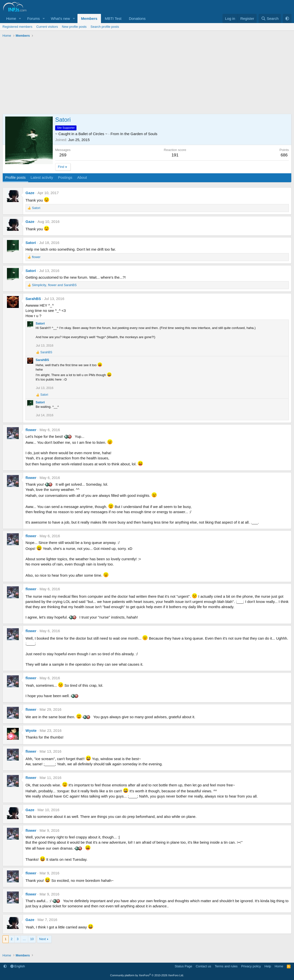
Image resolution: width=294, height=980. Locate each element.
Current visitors (47, 27)
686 (284, 155)
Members (89, 18)
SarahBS (33, 299)
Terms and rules (226, 966)
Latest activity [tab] (42, 177)
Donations (137, 18)
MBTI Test (113, 18)
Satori (31, 243)
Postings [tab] (65, 177)
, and (54, 285)
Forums (34, 18)
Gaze (30, 193)
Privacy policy (251, 966)
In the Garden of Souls (139, 134)
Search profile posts (105, 27)
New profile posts (74, 27)
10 (32, 939)
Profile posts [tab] (15, 177)
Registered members (17, 27)
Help (268, 966)
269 (63, 155)
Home (11, 18)
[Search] (270, 18)
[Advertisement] (147, 77)
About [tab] (82, 177)
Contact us (203, 966)
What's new (61, 18)
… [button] (24, 939)
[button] (20, 18)
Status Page (184, 966)
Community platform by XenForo (147, 975)
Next (42, 939)
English (18, 966)
